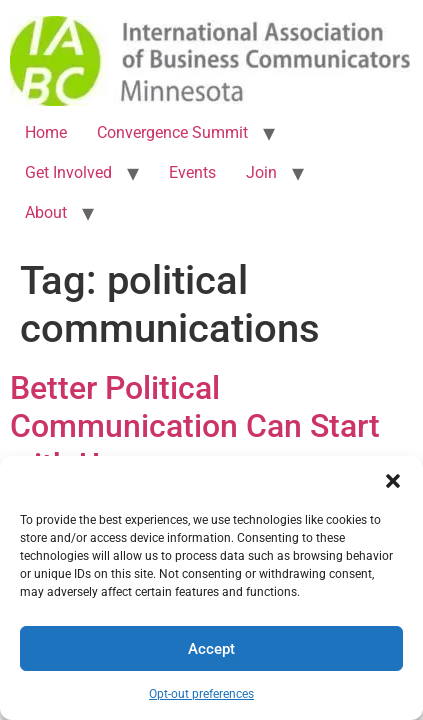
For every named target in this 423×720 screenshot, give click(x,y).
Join (261, 172)
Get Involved (68, 172)
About (46, 212)
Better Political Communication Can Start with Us (195, 426)
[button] (393, 481)
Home (46, 132)
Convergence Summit (172, 132)
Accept (211, 649)
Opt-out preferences (201, 694)
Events (192, 172)
